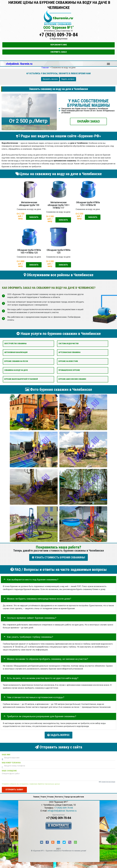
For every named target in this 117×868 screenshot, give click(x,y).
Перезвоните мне (59, 45)
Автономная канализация (16, 353)
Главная (36, 796)
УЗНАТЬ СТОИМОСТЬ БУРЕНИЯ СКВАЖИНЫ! (58, 557)
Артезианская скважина (69, 353)
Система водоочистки (68, 344)
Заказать (34, 217)
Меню (108, 63)
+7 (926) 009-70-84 (58, 35)
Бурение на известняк (68, 361)
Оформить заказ (59, 52)
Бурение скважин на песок (16, 361)
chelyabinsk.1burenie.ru (19, 64)
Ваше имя (6, 754)
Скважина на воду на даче (16, 370)
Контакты (59, 796)
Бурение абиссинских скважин (72, 379)
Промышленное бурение (69, 370)
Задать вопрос (68, 79)
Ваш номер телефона (11, 762)
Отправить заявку (14, 789)
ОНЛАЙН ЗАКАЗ (88, 121)
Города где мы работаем (74, 796)
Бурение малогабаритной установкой (21, 379)
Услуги (43, 796)
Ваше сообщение (9, 770)
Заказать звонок (50, 79)
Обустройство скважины (15, 344)
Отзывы (50, 796)
